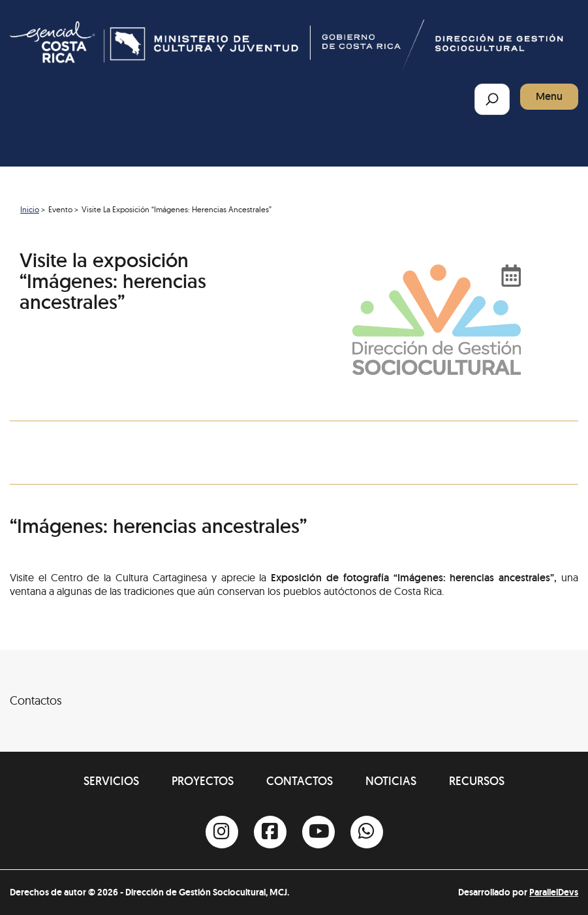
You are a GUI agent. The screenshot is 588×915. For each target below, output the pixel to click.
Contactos (300, 781)
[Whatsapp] (367, 832)
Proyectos (203, 781)
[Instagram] (222, 832)
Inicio (30, 209)
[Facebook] (270, 832)
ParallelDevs (554, 892)
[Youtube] (318, 832)
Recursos (477, 781)
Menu (549, 96)
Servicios (111, 781)
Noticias (391, 781)
